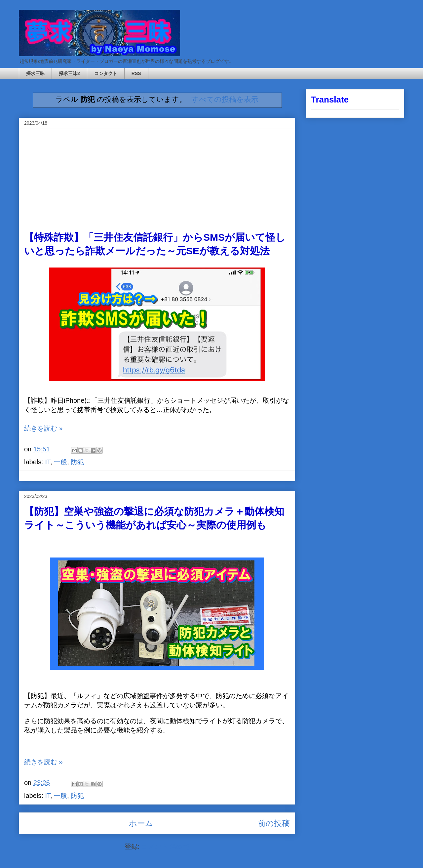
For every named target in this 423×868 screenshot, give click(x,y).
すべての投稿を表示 (225, 99)
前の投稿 (274, 823)
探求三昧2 (69, 73)
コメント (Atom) (166, 847)
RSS (136, 73)
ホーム (141, 823)
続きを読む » (43, 428)
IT (48, 462)
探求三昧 (35, 73)
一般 (60, 462)
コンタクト (106, 73)
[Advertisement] (157, 181)
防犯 (77, 462)
